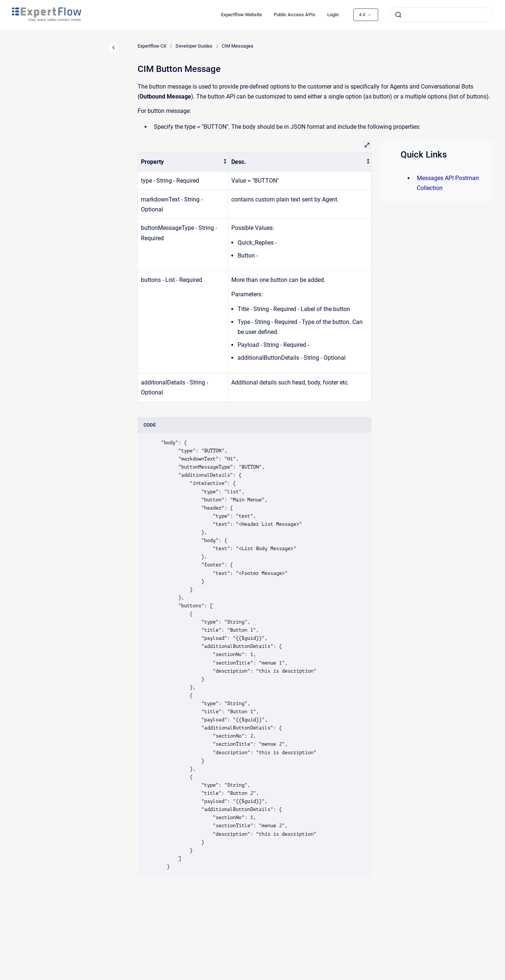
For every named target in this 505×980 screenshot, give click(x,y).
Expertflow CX (152, 46)
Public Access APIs (295, 15)
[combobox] (442, 15)
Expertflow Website (241, 15)
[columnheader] (183, 162)
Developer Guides (194, 46)
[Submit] (398, 15)
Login (333, 15)
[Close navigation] (114, 48)
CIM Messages (238, 46)
